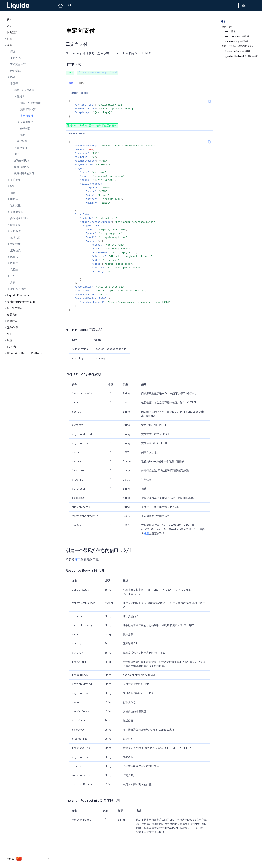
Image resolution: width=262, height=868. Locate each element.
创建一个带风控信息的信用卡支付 (238, 46)
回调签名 (12, 32)
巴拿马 (14, 257)
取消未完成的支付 (24, 173)
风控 (10, 340)
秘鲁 (13, 193)
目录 (223, 21)
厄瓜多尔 (15, 231)
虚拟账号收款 (18, 289)
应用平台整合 (15, 308)
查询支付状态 (21, 160)
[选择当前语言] (28, 857)
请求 (71, 83)
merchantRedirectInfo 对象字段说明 (242, 57)
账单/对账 (13, 327)
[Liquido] (61, 6)
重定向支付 (27, 116)
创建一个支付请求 (24, 90)
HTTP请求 (230, 31)
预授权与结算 (28, 109)
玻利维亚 (15, 205)
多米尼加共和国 (19, 218)
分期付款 (25, 128)
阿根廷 (14, 199)
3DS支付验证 (18, 64)
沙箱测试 (15, 71)
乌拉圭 (14, 270)
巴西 (13, 77)
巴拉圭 (14, 263)
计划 (13, 276)
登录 (245, 5)
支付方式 (15, 58)
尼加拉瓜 (15, 250)
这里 (146, 533)
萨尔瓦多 (15, 225)
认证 (10, 26)
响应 (82, 83)
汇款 (10, 39)
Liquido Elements (18, 295)
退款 (16, 154)
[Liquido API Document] (18, 6)
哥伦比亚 (15, 180)
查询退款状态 (21, 167)
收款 (10, 45)
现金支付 (22, 148)
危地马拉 (15, 238)
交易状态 (12, 314)
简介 (10, 19)
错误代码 (12, 321)
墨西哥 (14, 84)
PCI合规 (12, 347)
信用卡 (21, 96)
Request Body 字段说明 (237, 41)
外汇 (10, 334)
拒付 (23, 135)
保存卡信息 (27, 122)
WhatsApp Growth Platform (24, 353)
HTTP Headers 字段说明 (237, 36)
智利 (13, 186)
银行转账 (22, 141)
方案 (13, 282)
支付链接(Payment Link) (22, 302)
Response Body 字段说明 (238, 51)
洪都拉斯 (15, 244)
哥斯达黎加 (17, 212)
